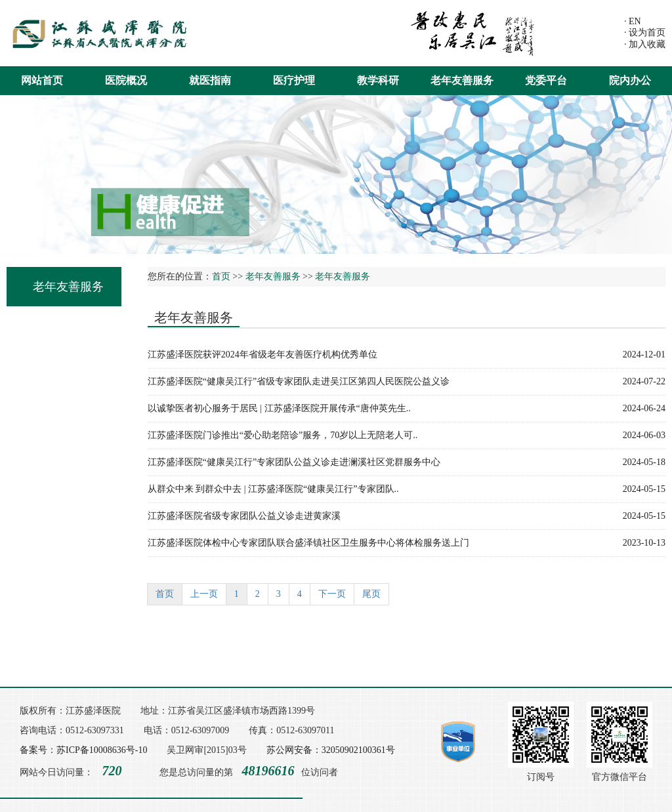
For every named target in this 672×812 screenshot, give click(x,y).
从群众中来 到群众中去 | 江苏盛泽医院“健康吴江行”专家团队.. (407, 489)
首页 (221, 276)
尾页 (371, 594)
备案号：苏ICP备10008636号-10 (83, 750)
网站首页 (42, 80)
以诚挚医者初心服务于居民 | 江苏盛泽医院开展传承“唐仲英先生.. (407, 409)
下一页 (332, 594)
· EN (633, 21)
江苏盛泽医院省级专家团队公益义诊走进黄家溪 (407, 516)
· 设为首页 (645, 32)
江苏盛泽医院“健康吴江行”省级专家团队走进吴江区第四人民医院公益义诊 (407, 382)
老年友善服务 (462, 80)
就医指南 (210, 80)
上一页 (204, 594)
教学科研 (378, 80)
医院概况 (126, 80)
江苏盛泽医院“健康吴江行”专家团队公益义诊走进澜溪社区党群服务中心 (407, 462)
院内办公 (630, 80)
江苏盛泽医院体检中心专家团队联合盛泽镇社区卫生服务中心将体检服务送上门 (407, 543)
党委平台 (546, 80)
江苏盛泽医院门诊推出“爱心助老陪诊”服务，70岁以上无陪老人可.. (407, 436)
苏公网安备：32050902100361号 (331, 750)
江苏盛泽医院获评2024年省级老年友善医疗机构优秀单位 (407, 355)
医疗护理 (294, 80)
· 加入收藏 (645, 44)
